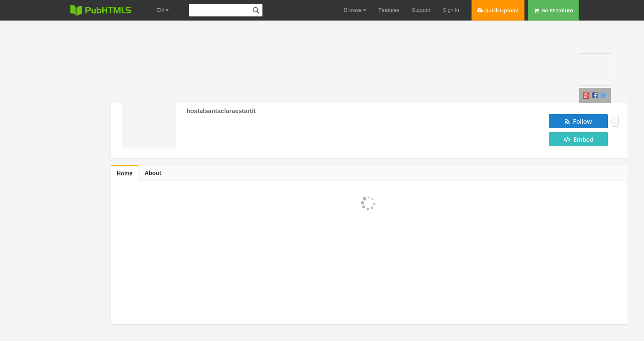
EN (162, 10)
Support (421, 10)
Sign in (451, 10)
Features (389, 10)
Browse (355, 10)
